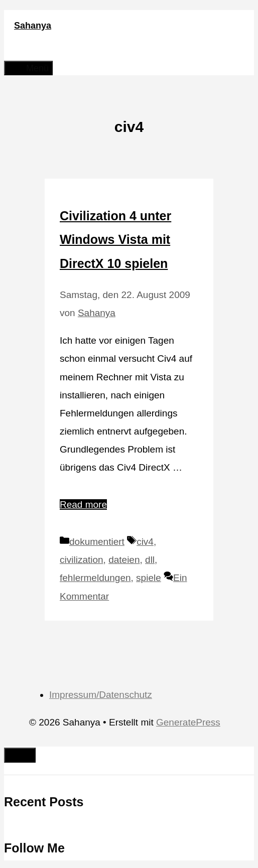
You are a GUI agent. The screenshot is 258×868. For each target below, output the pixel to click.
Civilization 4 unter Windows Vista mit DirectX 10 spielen (115, 240)
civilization (82, 560)
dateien (124, 560)
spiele (149, 578)
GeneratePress (188, 722)
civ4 (145, 542)
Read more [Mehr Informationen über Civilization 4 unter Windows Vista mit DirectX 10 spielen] (83, 504)
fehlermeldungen (95, 578)
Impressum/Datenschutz (101, 695)
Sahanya (33, 26)
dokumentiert (97, 542)
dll (150, 560)
